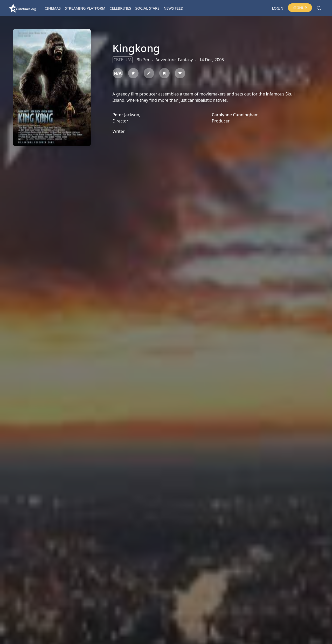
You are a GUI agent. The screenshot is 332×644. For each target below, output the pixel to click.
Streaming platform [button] (85, 8)
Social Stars (147, 8)
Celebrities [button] (120, 8)
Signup (300, 8)
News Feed (174, 8)
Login (278, 8)
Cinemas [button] (53, 8)
